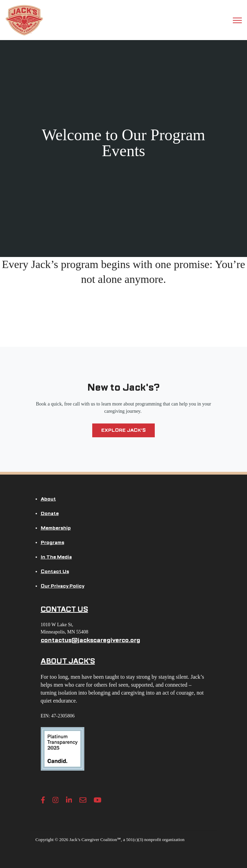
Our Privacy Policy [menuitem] (63, 586)
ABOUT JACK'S (68, 661)
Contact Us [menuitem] (55, 571)
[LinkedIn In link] (69, 800)
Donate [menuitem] (50, 513)
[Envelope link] (83, 800)
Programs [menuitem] (53, 542)
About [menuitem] (48, 499)
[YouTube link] (98, 800)
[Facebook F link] (43, 800)
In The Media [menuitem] (56, 557)
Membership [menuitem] (56, 528)
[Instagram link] (56, 800)
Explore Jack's (123, 430)
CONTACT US (64, 609)
